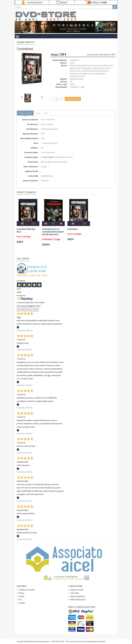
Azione (72, 63)
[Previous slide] (22, 98)
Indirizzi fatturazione (78, 600)
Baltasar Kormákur (77, 79)
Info (20, 600)
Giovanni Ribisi (81, 74)
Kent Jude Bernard (84, 71)
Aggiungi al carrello (73, 99)
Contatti (22, 603)
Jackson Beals (93, 74)
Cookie (21, 596)
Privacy (21, 593)
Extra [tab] (46, 113)
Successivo (33, 309)
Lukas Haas (101, 68)
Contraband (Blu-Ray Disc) (26, 230)
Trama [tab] (38, 113)
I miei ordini (74, 593)
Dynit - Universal (47, 124)
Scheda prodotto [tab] (25, 113)
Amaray (44, 167)
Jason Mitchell (104, 65)
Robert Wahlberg (76, 65)
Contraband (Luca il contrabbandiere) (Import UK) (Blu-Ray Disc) (53, 232)
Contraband (73, 229)
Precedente (22, 309)
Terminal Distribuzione (49, 129)
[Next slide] (42, 98)
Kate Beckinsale (97, 71)
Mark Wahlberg (82, 68)
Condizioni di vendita (27, 590)
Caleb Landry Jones (90, 65)
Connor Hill (80, 76)
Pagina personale (77, 590)
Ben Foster (92, 68)
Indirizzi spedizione (77, 596)
